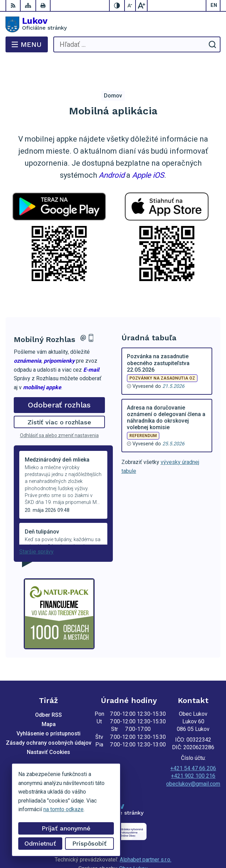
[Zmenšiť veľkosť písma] (130, 6)
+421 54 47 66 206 (193, 741)
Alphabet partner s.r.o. (146, 832)
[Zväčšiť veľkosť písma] (141, 6)
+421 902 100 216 (193, 748)
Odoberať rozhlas (59, 377)
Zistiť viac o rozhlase (59, 395)
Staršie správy (36, 524)
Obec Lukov (133, 841)
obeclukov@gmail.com (193, 756)
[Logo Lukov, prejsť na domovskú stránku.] (113, 24)
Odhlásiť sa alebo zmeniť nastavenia (59, 408)
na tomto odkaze (63, 809)
